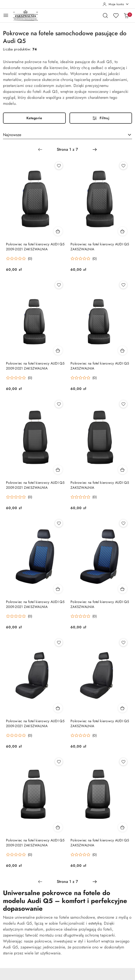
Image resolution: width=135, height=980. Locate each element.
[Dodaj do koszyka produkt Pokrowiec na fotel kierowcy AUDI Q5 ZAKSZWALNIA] (123, 231)
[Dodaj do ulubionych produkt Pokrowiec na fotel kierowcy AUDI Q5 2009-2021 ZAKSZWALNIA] (59, 166)
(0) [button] (30, 259)
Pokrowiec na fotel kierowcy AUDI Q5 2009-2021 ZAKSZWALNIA (35, 247)
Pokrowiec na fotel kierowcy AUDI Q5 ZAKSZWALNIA (100, 247)
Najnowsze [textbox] (12, 135)
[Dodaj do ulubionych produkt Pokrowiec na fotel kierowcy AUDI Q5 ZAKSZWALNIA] (123, 166)
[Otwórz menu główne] (6, 15)
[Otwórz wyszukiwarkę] (105, 15)
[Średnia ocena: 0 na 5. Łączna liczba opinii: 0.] (19, 259)
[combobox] (67, 135)
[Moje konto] (116, 4)
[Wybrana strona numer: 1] (67, 150)
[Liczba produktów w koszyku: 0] (126, 15)
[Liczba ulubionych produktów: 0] (116, 15)
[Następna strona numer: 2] (95, 150)
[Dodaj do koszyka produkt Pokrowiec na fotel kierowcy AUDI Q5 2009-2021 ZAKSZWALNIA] (58, 231)
